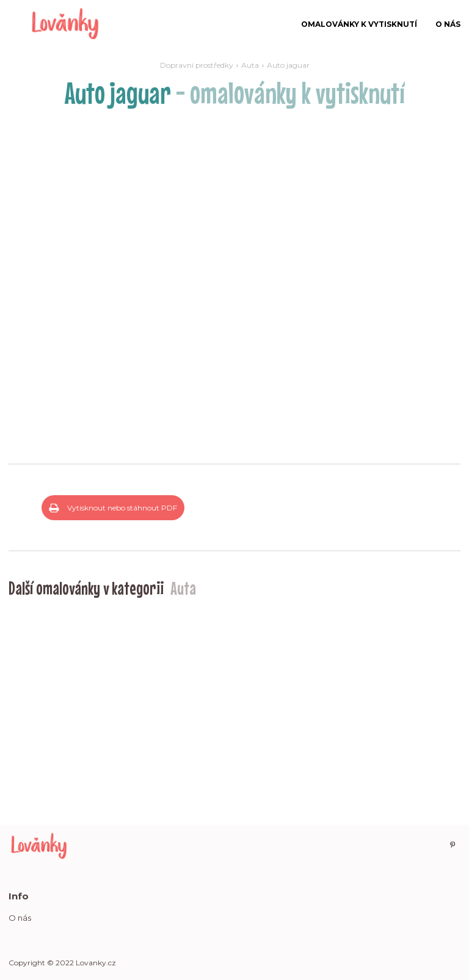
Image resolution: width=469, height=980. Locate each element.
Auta (250, 65)
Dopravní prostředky (197, 65)
